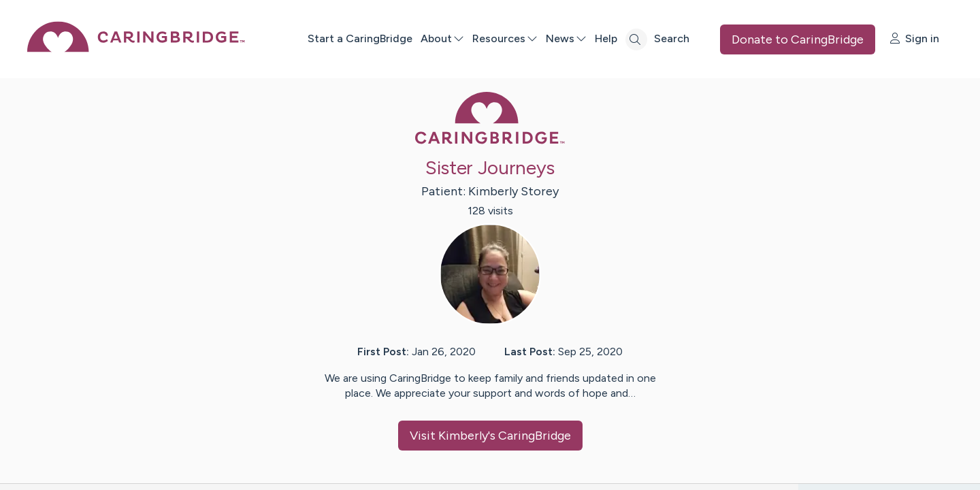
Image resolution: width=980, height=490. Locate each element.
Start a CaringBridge (360, 38)
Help (606, 38)
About (442, 38)
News (566, 38)
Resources (505, 38)
